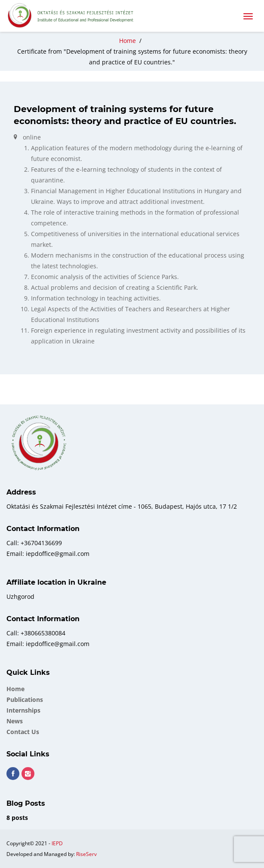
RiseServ (86, 854)
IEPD (57, 843)
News (15, 721)
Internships (23, 710)
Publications (25, 700)
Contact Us (23, 732)
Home (15, 689)
